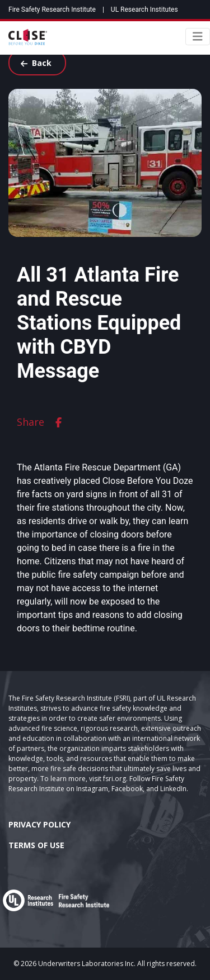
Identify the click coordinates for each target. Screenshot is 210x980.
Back (36, 63)
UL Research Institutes (144, 9)
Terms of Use (36, 845)
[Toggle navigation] (198, 37)
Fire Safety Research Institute (52, 9)
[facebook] (59, 422)
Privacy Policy (39, 824)
